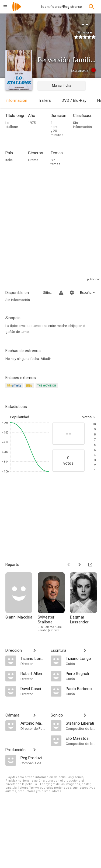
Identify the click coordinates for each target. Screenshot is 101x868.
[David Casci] (33, 688)
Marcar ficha (62, 85)
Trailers (44, 100)
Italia (9, 160)
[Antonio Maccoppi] (33, 723)
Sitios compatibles (48, 293)
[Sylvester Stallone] (54, 602)
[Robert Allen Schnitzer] (33, 673)
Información (16, 100)
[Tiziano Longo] (33, 658)
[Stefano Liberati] (81, 723)
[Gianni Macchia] (22, 602)
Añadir (46, 359)
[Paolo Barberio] (81, 688)
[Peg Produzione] (33, 758)
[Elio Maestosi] (81, 738)
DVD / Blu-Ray (74, 100)
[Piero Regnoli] (81, 673)
